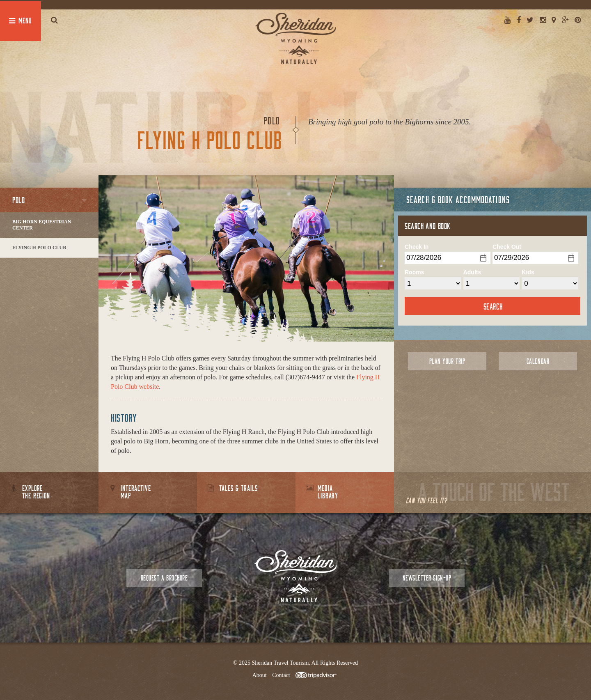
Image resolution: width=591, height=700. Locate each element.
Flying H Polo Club (39, 248)
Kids (528, 272)
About (260, 675)
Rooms (414, 272)
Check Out (507, 247)
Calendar (538, 361)
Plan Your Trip (447, 361)
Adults (472, 272)
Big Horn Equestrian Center (42, 225)
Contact (281, 675)
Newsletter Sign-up (427, 578)
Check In (417, 247)
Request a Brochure (164, 578)
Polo (18, 200)
